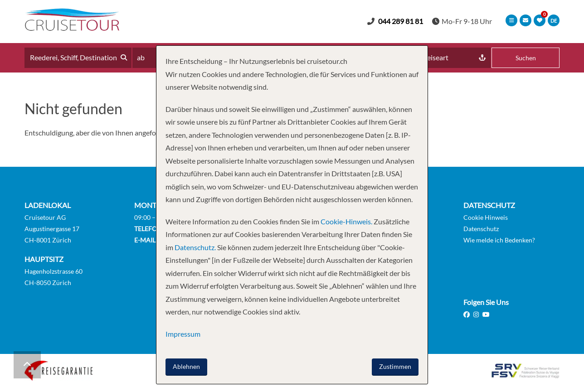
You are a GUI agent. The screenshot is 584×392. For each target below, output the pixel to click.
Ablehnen (186, 366)
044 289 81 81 (401, 21)
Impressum (183, 334)
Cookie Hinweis (486, 217)
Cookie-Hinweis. (346, 221)
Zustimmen (395, 366)
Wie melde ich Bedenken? (499, 240)
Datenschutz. (195, 247)
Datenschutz (481, 229)
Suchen (526, 58)
